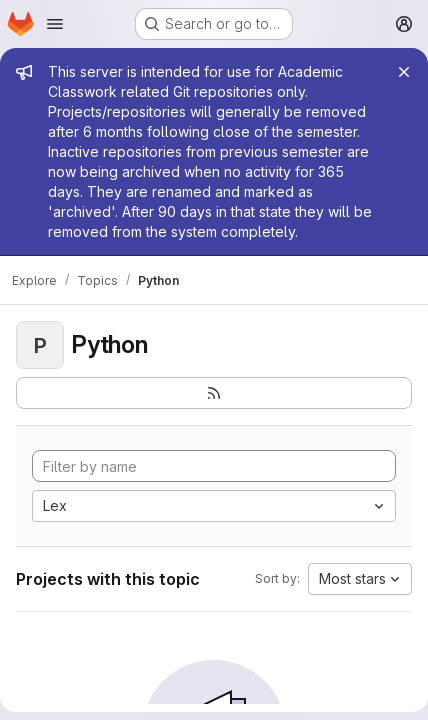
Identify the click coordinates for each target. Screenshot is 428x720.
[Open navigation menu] (55, 24)
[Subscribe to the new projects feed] (214, 393)
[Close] (404, 72)
